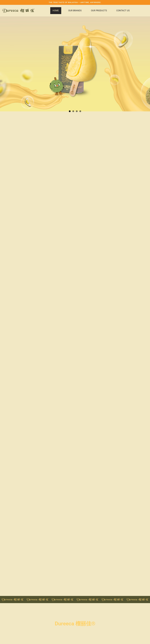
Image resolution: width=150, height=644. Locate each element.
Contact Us (123, 11)
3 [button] (77, 111)
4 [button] (80, 111)
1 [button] (70, 111)
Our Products (99, 11)
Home (56, 11)
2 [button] (73, 111)
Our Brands (75, 11)
